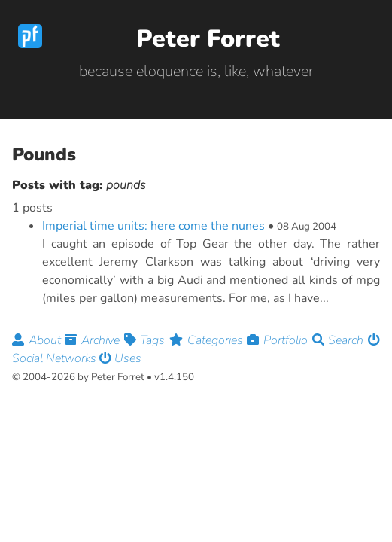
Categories (208, 340)
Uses (120, 358)
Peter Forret (208, 39)
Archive (94, 340)
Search (340, 340)
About (38, 340)
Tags (147, 340)
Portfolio (279, 340)
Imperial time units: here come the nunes (153, 226)
